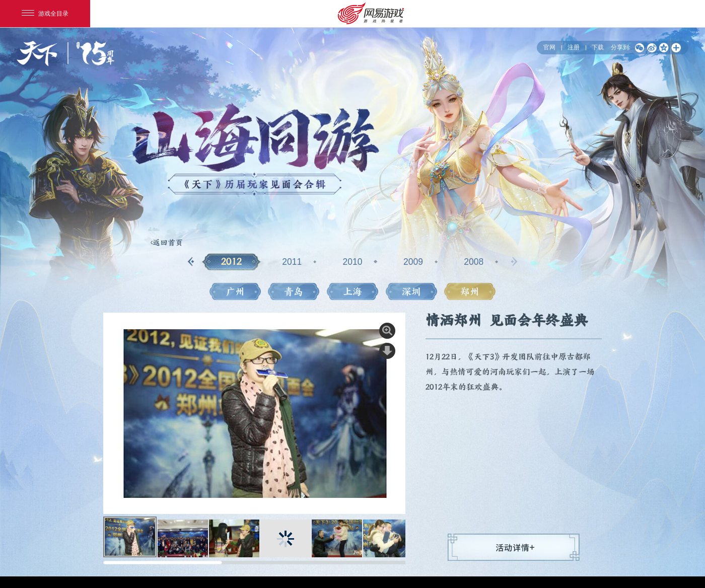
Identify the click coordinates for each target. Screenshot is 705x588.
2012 (231, 262)
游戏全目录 (45, 14)
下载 (598, 47)
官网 (549, 47)
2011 (292, 262)
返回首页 (168, 243)
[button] (191, 262)
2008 (474, 262)
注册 (574, 47)
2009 (413, 262)
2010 (353, 262)
